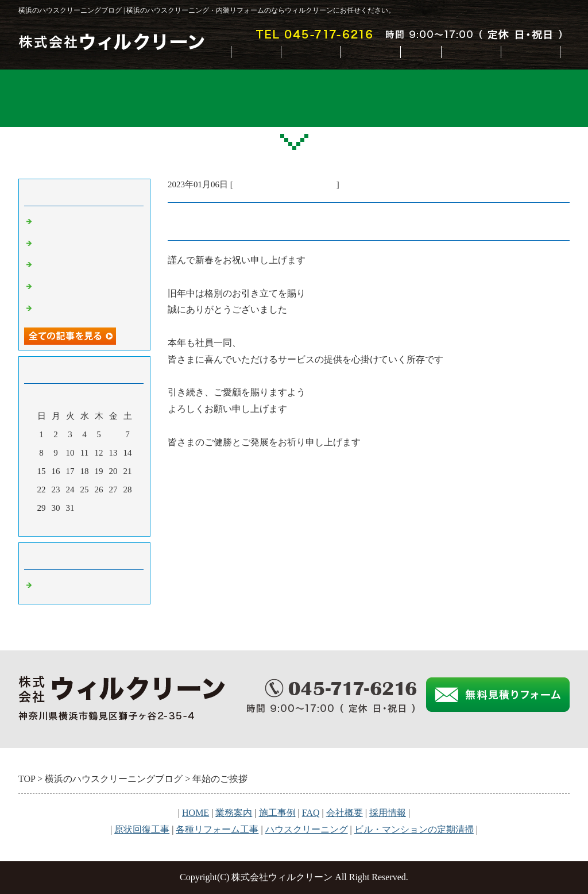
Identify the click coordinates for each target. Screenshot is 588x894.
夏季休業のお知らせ (74, 287)
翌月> (106, 525)
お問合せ (531, 52)
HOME (256, 52)
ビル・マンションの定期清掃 (414, 829)
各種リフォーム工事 (217, 829)
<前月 (63, 525)
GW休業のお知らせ (73, 222)
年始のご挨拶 (61, 244)
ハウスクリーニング (307, 829)
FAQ (421, 52)
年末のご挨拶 (61, 265)
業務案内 (311, 52)
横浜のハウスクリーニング (285, 184)
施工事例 (370, 52)
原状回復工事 (142, 829)
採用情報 (388, 813)
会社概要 (471, 52)
